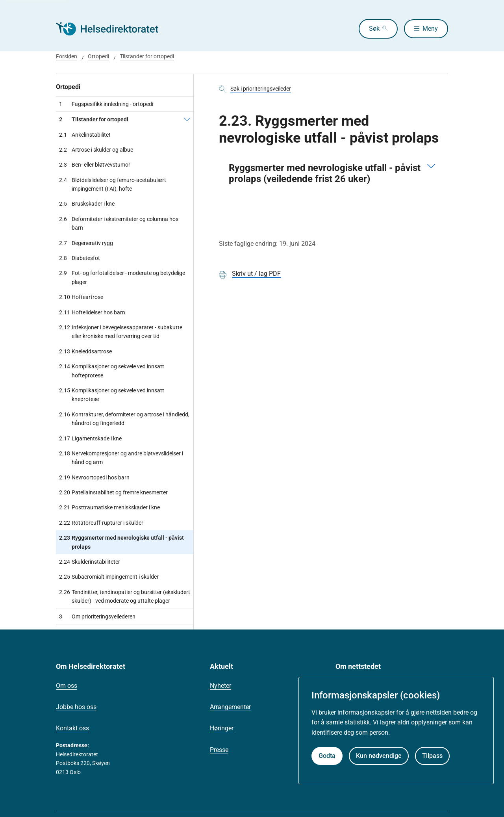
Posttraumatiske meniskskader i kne (109, 507)
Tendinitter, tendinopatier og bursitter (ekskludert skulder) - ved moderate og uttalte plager (125, 597)
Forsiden (67, 56)
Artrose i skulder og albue (96, 150)
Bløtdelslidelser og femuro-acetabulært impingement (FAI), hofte (113, 185)
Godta (327, 756)
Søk (372, 29)
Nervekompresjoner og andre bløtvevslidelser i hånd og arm (121, 458)
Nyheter (220, 686)
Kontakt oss (72, 728)
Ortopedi (98, 56)
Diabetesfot (80, 258)
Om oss (67, 686)
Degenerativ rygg (86, 243)
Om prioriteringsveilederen (97, 616)
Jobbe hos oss (76, 707)
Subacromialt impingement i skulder (109, 577)
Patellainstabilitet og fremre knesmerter (113, 492)
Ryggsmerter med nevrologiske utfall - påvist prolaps (121, 542)
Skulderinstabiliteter (90, 562)
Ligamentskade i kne (90, 438)
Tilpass (432, 756)
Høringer (222, 728)
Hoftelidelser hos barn (92, 312)
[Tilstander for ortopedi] (187, 119)
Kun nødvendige (379, 756)
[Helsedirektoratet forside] (113, 29)
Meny (430, 29)
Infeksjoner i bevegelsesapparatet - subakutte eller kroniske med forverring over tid (121, 332)
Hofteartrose (81, 297)
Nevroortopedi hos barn (94, 477)
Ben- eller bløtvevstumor (95, 165)
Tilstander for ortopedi (147, 56)
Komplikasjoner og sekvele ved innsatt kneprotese (112, 395)
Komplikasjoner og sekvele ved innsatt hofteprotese (112, 371)
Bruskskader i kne (87, 204)
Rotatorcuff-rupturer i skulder (101, 523)
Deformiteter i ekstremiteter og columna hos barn (119, 224)
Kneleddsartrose (85, 351)
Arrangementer (230, 707)
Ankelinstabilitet (85, 135)
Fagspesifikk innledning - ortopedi (106, 104)
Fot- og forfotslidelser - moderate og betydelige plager (122, 278)
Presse (219, 750)
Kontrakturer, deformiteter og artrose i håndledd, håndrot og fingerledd (124, 419)
